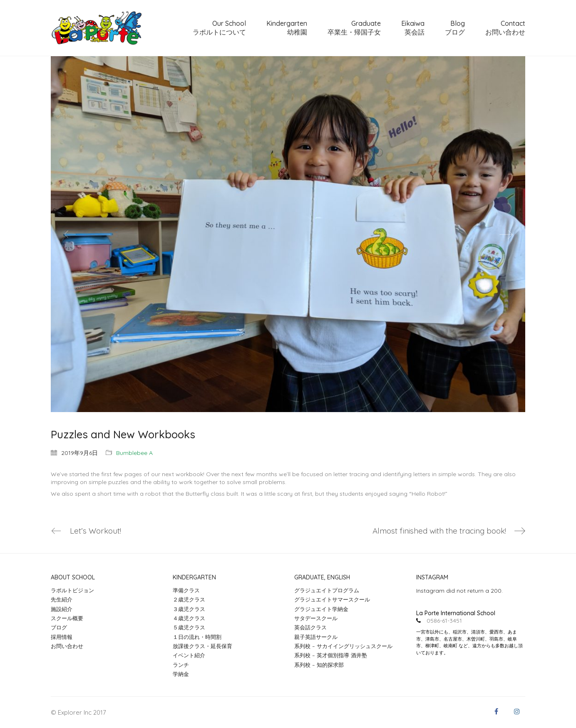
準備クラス (186, 590)
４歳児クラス (189, 618)
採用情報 (62, 637)
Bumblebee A (134, 453)
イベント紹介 (189, 655)
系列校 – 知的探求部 (319, 665)
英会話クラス (310, 627)
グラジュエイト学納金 (321, 609)
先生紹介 (62, 599)
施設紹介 (62, 609)
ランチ (181, 665)
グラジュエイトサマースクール (332, 599)
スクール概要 (67, 618)
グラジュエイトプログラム (327, 590)
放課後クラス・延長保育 (202, 646)
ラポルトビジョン (72, 590)
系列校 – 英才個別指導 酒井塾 (331, 655)
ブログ (59, 627)
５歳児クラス (189, 627)
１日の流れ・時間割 (197, 637)
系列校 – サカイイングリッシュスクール (343, 646)
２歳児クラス (189, 599)
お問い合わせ (67, 646)
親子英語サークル (316, 637)
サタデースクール (316, 618)
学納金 (181, 674)
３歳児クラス (189, 609)
